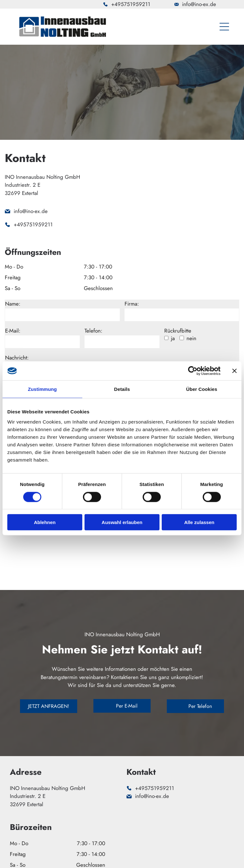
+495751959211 (131, 4)
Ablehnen (45, 522)
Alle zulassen (199, 522)
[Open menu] (224, 27)
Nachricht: (17, 358)
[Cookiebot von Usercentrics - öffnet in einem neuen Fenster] (193, 371)
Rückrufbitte (178, 331)
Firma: (132, 304)
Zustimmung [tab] (42, 389)
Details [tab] (122, 389)
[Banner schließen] (234, 371)
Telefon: (93, 331)
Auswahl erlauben (122, 522)
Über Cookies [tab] (202, 389)
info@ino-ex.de (199, 4)
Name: (13, 304)
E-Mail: (13, 331)
